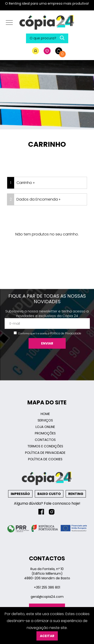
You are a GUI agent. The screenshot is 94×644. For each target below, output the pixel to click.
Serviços (45, 420)
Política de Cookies (45, 459)
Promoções (45, 433)
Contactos (45, 440)
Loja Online (45, 427)
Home (45, 414)
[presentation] (47, 362)
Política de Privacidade (66, 333)
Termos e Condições (45, 446)
